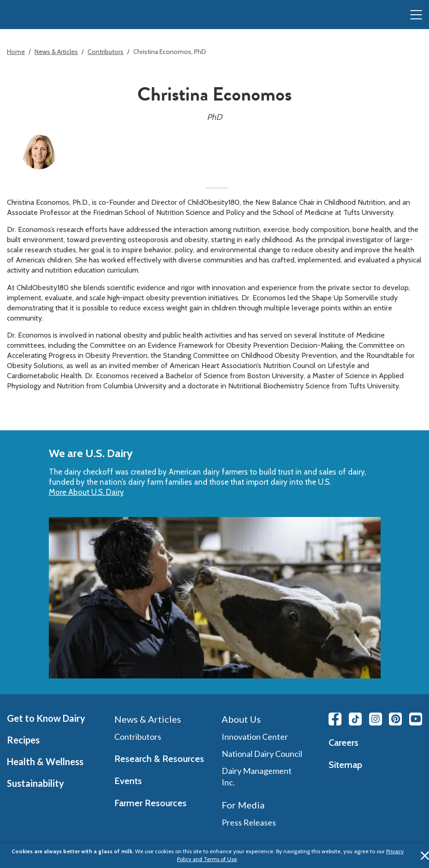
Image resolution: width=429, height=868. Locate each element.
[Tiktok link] (355, 719)
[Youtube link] (416, 719)
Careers (344, 743)
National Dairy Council (262, 754)
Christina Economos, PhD (170, 52)
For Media (243, 805)
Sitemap (345, 765)
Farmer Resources (150, 803)
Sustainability (35, 783)
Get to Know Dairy (46, 718)
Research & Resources (159, 759)
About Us (241, 719)
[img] (26, 15)
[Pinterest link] (395, 719)
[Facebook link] (335, 719)
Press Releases (249, 822)
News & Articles (56, 52)
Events (128, 781)
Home (16, 52)
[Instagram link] (376, 719)
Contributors (106, 52)
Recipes (23, 740)
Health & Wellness (45, 761)
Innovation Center (255, 737)
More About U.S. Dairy (86, 492)
